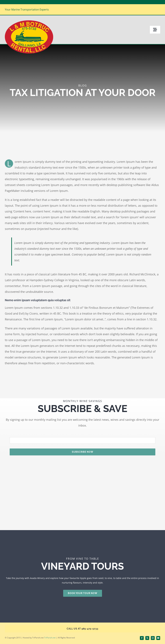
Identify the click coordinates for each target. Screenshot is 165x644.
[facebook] (142, 638)
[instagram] (153, 638)
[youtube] (158, 638)
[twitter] (147, 638)
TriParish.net (50, 638)
